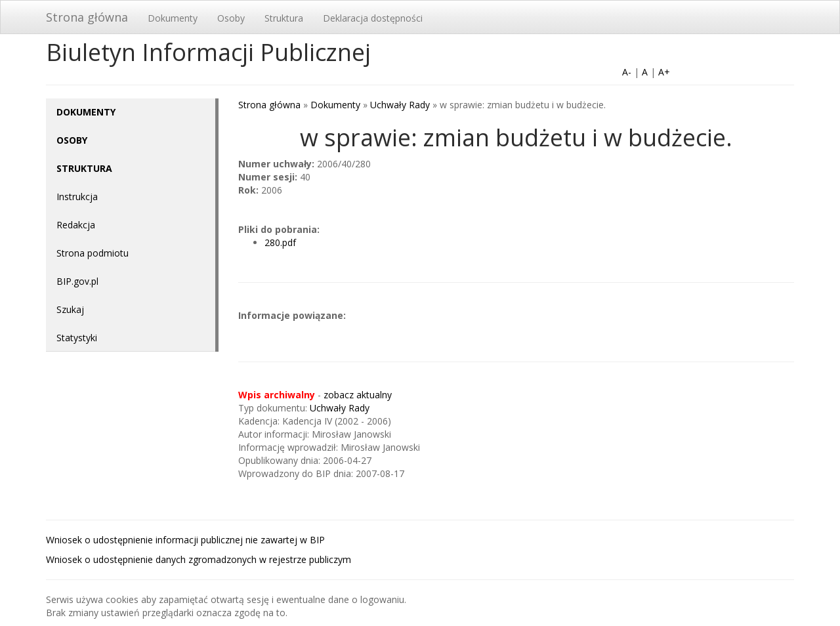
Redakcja (76, 225)
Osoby (231, 18)
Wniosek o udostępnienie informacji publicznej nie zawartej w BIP (185, 540)
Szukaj (70, 309)
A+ (664, 72)
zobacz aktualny (358, 395)
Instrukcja (77, 197)
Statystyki (77, 338)
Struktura (284, 18)
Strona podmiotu (93, 253)
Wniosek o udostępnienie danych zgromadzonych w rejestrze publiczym (199, 559)
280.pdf (280, 242)
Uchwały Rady (400, 105)
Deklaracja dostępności (373, 18)
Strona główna (87, 17)
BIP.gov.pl (77, 281)
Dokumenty (173, 18)
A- (627, 72)
